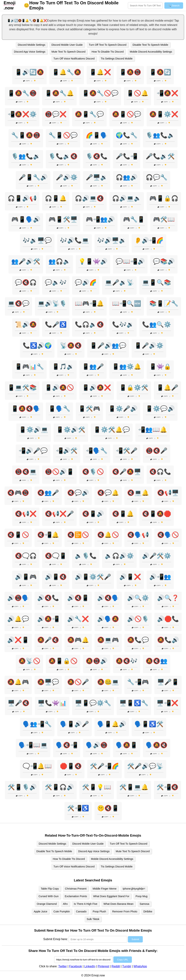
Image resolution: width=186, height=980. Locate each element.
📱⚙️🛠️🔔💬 (112, 430)
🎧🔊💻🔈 (127, 198)
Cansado (81, 911)
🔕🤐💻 (108, 682)
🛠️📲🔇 (167, 787)
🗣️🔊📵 (97, 745)
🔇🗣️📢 (138, 535)
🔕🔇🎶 (127, 661)
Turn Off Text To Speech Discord (108, 45)
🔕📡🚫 (29, 661)
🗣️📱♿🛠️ (149, 724)
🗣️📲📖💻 (33, 745)
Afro (65, 904)
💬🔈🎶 (56, 282)
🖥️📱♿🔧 (134, 703)
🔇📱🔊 (93, 514)
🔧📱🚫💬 (63, 135)
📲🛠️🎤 (127, 451)
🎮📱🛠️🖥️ (63, 219)
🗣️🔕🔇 (157, 745)
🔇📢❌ (26, 514)
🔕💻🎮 (108, 640)
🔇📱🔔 (123, 514)
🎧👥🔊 (127, 177)
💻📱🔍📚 (157, 282)
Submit (135, 939)
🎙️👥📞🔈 (160, 135)
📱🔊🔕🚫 (59, 388)
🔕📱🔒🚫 (63, 661)
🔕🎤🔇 (48, 640)
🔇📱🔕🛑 (157, 514)
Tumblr (127, 966)
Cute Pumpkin (62, 911)
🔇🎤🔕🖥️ (127, 472)
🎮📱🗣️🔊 (26, 219)
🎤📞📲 (127, 156)
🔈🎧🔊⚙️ (119, 556)
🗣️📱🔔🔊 (112, 724)
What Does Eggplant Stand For (111, 896)
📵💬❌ (56, 114)
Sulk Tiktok (93, 919)
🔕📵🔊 (97, 661)
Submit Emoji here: (55, 939)
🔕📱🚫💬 (127, 114)
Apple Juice (41, 911)
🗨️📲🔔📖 (37, 766)
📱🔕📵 (130, 72)
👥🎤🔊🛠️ (26, 261)
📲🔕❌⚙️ (22, 114)
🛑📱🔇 (71, 766)
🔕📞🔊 (168, 640)
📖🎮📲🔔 (89, 303)
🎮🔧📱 (134, 219)
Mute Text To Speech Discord (69, 52)
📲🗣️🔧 (97, 451)
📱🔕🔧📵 (22, 93)
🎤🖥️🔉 (97, 177)
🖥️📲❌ (167, 703)
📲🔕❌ (167, 93)
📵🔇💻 (26, 472)
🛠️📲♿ (78, 808)
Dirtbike (148, 911)
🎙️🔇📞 (97, 156)
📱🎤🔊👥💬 (108, 346)
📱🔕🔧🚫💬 (100, 93)
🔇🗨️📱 (56, 556)
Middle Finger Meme (105, 889)
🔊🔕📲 (48, 619)
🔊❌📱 (18, 640)
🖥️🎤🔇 (19, 703)
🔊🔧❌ (78, 619)
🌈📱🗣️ (97, 135)
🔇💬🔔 (108, 493)
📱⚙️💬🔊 (160, 409)
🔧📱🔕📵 (26, 135)
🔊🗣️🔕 (108, 619)
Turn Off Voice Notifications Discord (74, 59)
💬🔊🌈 (86, 282)
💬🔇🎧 (26, 282)
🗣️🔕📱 (127, 745)
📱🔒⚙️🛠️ (134, 388)
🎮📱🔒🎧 (164, 198)
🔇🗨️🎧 (26, 556)
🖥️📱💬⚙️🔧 (93, 703)
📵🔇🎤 (157, 451)
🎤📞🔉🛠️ (160, 156)
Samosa (144, 904)
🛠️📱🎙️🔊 (22, 787)
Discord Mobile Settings (32, 45)
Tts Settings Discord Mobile (117, 59)
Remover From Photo (125, 911)
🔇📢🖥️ (168, 493)
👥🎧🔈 (59, 261)
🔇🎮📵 (18, 493)
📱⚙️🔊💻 (34, 430)
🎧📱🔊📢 (22, 198)
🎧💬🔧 (157, 177)
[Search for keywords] (145, 6)
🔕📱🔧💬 (89, 114)
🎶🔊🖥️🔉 (112, 240)
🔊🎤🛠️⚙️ (157, 556)
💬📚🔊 (164, 261)
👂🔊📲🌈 (149, 240)
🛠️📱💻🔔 (134, 787)
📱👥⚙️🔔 (127, 367)
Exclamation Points (76, 896)
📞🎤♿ (56, 324)
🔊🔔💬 (18, 619)
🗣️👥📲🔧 (37, 724)
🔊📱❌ (130, 577)
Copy (27, 81)
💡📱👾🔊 (93, 261)
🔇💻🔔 (138, 493)
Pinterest (103, 966)
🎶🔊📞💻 (74, 240)
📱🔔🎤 (167, 388)
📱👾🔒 (160, 367)
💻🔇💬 (19, 303)
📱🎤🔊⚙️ (149, 346)
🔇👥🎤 (48, 493)
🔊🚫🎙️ (138, 619)
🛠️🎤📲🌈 (104, 766)
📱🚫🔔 (138, 93)
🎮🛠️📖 (164, 219)
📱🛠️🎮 (89, 409)
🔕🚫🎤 (78, 682)
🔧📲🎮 (138, 682)
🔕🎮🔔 (78, 640)
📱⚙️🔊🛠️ (71, 430)
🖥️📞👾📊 (52, 703)
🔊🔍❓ (168, 598)
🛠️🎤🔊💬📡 (145, 766)
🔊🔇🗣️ (108, 598)
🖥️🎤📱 (168, 682)
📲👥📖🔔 (153, 430)
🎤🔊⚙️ (67, 177)
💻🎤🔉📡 (119, 282)
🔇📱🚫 (18, 535)
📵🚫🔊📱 (59, 472)
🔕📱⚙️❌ (164, 114)
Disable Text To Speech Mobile (150, 45)
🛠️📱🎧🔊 (59, 787)
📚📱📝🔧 (164, 303)
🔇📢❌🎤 (59, 514)
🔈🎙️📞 (86, 556)
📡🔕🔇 (71, 346)
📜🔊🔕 (26, 324)
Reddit (116, 966)
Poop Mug (141, 896)
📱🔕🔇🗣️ (26, 409)
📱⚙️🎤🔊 (123, 409)
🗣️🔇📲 (67, 745)
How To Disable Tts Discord (108, 52)
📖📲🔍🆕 (127, 303)
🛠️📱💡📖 (97, 787)
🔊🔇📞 (48, 598)
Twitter (63, 966)
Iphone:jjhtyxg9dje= (134, 889)
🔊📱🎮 (26, 577)
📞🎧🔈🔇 (89, 324)
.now (10, 5)
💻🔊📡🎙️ (52, 303)
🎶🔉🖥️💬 (37, 240)
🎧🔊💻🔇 (89, 198)
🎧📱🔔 (56, 198)
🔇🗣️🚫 (168, 535)
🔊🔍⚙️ (138, 598)
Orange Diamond (47, 904)
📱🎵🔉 (63, 367)
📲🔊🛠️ (67, 451)
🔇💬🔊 (78, 493)
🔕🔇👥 (157, 661)
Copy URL (123, 960)
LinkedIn (90, 966)
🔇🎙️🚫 (93, 472)
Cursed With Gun (48, 896)
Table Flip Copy (50, 889)
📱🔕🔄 (160, 72)
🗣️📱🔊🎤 (74, 724)
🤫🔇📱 (108, 808)
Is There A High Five (86, 904)
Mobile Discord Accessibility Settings (151, 52)
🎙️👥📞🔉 (26, 156)
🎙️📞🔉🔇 (63, 156)
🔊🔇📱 (78, 598)
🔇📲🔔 (48, 535)
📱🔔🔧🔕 (67, 72)
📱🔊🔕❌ (97, 388)
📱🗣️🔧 (59, 409)
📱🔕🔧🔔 (59, 93)
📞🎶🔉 (123, 324)
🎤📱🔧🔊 (33, 177)
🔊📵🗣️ (18, 598)
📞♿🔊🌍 (37, 346)
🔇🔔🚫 (108, 535)
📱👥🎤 (93, 367)
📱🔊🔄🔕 (29, 72)
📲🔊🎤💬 (33, 451)
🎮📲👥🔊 (100, 219)
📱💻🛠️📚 (22, 388)
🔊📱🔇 (56, 577)
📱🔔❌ (100, 72)
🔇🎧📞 (160, 472)
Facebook (76, 966)
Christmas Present (76, 889)
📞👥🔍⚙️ (157, 324)
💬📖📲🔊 (130, 261)
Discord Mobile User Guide (67, 45)
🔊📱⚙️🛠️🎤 (93, 577)
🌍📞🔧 (127, 135)
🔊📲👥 (160, 577)
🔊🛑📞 (168, 619)
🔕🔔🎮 (18, 682)
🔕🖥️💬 (48, 682)
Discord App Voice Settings (30, 52)
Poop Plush (99, 911)
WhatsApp (140, 966)
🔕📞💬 (138, 640)
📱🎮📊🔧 (29, 367)
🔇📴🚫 (78, 535)
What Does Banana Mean (119, 904)
